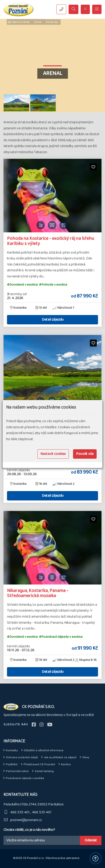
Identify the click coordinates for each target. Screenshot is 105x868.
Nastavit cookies (53, 454)
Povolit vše (85, 454)
